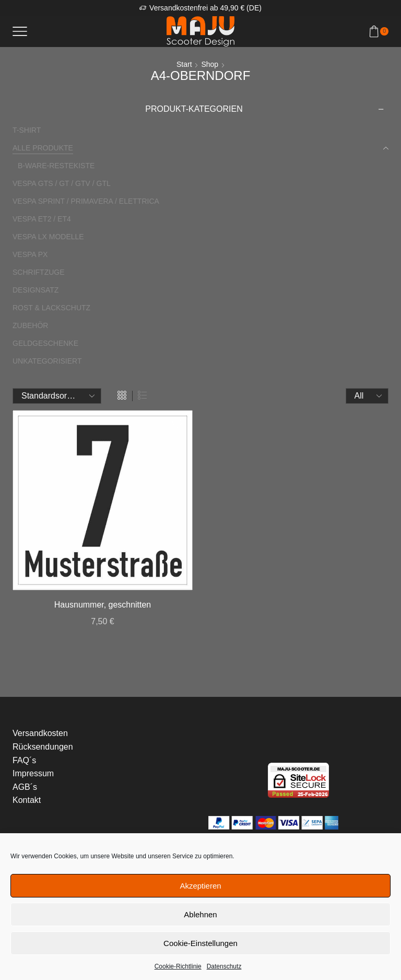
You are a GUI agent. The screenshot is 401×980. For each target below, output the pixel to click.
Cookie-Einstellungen (200, 943)
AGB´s (25, 787)
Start (184, 64)
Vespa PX (30, 254)
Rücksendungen (43, 747)
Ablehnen (200, 914)
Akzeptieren (200, 886)
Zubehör (30, 325)
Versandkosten (40, 733)
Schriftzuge (39, 272)
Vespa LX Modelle (48, 237)
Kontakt (27, 800)
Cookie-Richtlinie (178, 966)
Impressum (33, 773)
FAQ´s (24, 760)
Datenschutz (224, 966)
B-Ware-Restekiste (56, 166)
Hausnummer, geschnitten (103, 605)
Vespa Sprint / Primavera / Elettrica (86, 201)
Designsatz (36, 290)
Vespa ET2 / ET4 (42, 219)
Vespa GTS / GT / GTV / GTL (62, 183)
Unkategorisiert (47, 361)
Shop (210, 64)
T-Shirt (27, 130)
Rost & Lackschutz (51, 308)
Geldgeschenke (45, 343)
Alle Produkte (43, 148)
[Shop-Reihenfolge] (57, 396)
